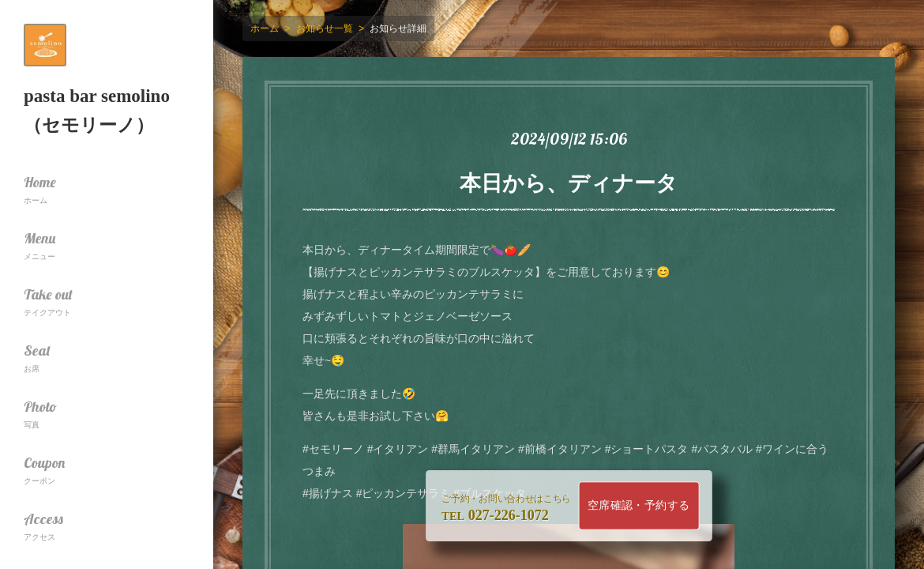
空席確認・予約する (639, 505)
